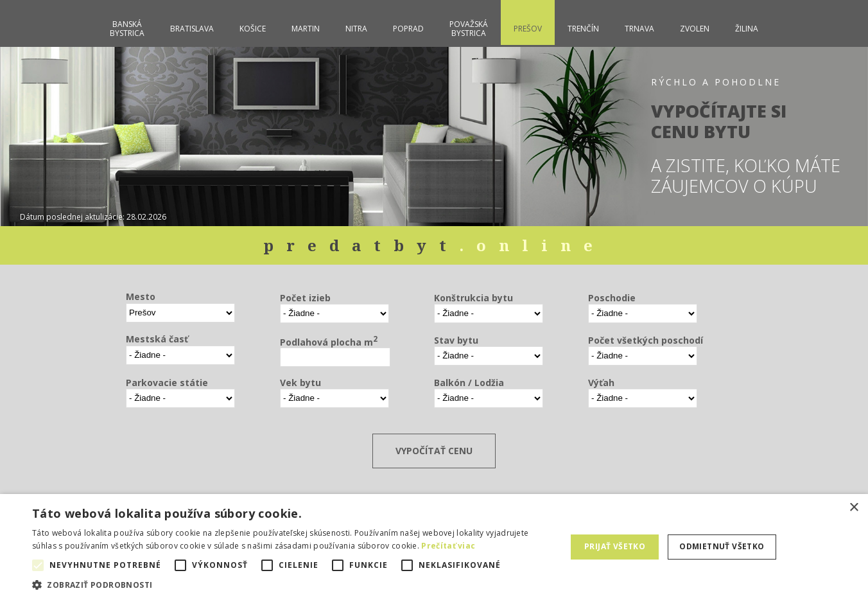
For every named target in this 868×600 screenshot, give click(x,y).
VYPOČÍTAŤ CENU (434, 451)
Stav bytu (456, 340)
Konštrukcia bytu (473, 298)
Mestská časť (157, 339)
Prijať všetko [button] (615, 546)
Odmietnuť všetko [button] (722, 546)
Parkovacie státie (167, 383)
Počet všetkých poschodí (646, 340)
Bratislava (192, 29)
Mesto (141, 296)
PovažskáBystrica (469, 29)
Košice (253, 29)
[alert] (434, 547)
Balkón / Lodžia (469, 383)
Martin (306, 29)
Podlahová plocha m (329, 341)
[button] (291, 584)
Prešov (528, 29)
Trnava (639, 29)
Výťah (601, 383)
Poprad (408, 29)
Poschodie (612, 298)
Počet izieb (305, 298)
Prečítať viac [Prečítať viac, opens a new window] (448, 546)
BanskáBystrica (127, 29)
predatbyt (434, 245)
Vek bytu (300, 383)
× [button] (854, 508)
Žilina (747, 29)
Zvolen (695, 29)
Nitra (356, 29)
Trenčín (583, 29)
